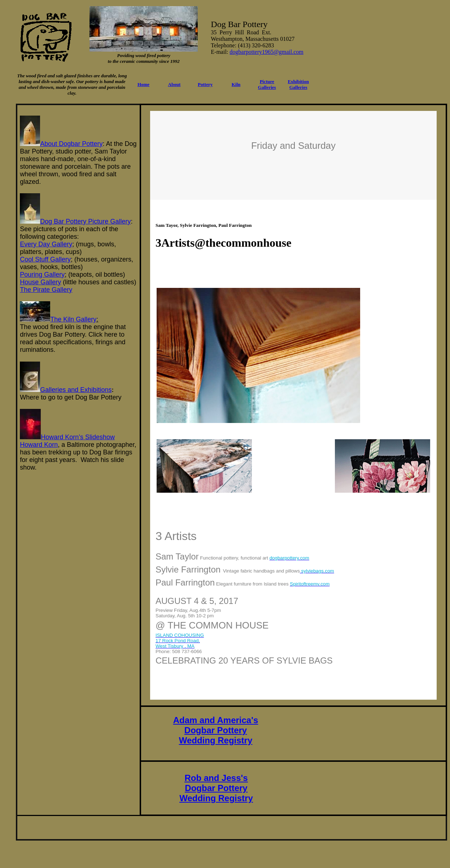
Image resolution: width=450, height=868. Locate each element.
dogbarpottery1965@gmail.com (266, 52)
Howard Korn (39, 445)
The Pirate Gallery (46, 290)
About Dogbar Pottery (71, 144)
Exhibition (298, 81)
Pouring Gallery (42, 275)
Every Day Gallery (46, 244)
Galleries (298, 87)
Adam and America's (216, 720)
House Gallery (40, 282)
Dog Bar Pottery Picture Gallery (85, 221)
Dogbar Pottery (216, 730)
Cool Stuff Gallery (45, 259)
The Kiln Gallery (73, 319)
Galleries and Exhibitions (76, 390)
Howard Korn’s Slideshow (78, 437)
